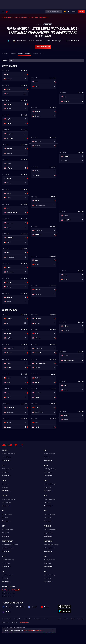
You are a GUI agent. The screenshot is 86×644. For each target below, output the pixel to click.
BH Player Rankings (7, 514)
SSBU (45, 481)
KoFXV (4, 556)
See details (24, 70)
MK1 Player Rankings (49, 454)
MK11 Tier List (47, 578)
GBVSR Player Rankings (50, 469)
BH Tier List (5, 518)
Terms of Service (7, 619)
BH (3, 511)
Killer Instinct (7, 541)
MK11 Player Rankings (50, 575)
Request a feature (24, 622)
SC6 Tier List (5, 533)
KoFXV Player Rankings (8, 560)
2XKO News (5, 487)
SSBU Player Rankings (50, 484)
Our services (47, 619)
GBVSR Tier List (48, 472)
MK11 (46, 571)
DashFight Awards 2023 (8, 593)
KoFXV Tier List (6, 563)
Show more (7, 461)
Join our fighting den (13, 603)
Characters (81, 619)
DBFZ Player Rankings (50, 499)
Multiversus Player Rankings (51, 545)
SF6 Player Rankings (8, 469)
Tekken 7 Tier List (7, 503)
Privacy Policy (18, 619)
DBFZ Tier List (47, 503)
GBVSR (46, 465)
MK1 (45, 450)
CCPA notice (37, 619)
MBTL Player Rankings (50, 560)
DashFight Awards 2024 (8, 590)
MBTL (45, 556)
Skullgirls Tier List (48, 533)
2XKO (4, 481)
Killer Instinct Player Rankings (10, 545)
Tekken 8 (5, 450)
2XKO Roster (6, 484)
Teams (73, 619)
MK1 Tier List (47, 457)
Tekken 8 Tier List (7, 457)
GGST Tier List (47, 518)
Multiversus (48, 541)
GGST (45, 511)
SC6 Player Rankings (8, 530)
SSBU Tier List (47, 487)
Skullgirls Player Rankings (50, 530)
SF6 (3, 465)
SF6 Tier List (5, 472)
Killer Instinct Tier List (8, 548)
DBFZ (45, 496)
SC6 (3, 526)
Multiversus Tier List (49, 548)
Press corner (6, 622)
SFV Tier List (5, 578)
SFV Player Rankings (8, 575)
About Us (14, 622)
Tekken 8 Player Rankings (9, 454)
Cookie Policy (28, 619)
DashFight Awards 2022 (8, 596)
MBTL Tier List (47, 563)
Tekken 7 (5, 496)
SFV (3, 571)
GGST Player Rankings (50, 514)
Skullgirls (47, 526)
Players (66, 619)
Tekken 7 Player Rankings (9, 499)
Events (60, 619)
